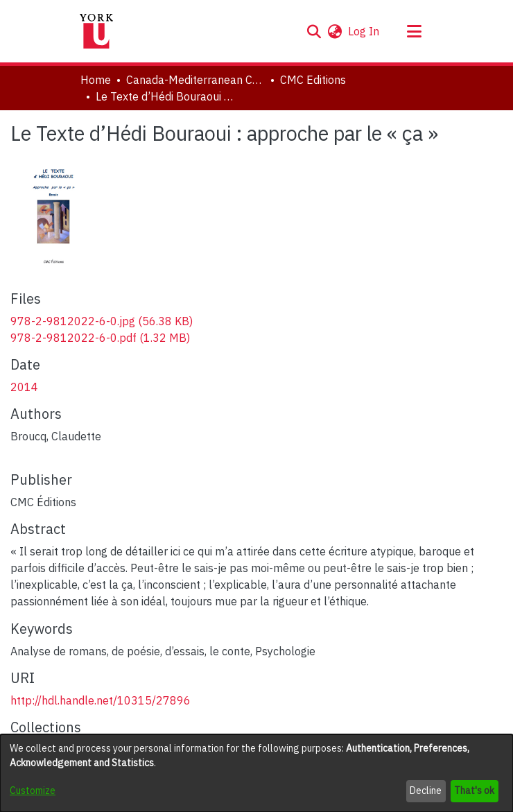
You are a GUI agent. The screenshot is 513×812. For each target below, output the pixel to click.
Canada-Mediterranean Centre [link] (195, 80)
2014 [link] (24, 387)
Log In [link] (364, 31)
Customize (33, 791)
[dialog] (256, 773)
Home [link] (96, 80)
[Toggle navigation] (414, 31)
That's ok (474, 791)
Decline (426, 791)
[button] (314, 31)
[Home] (96, 31)
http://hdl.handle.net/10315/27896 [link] (101, 700)
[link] (102, 321)
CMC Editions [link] (313, 80)
